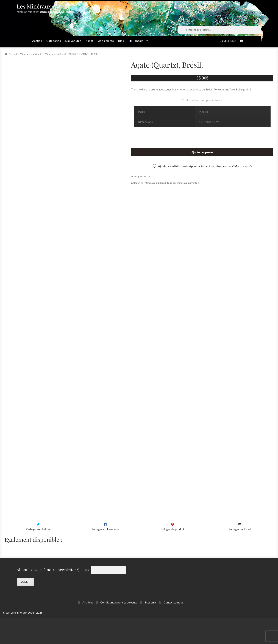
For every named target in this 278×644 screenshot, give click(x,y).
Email (87, 596)
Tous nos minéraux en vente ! (183, 183)
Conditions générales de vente (119, 629)
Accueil (37, 41)
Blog (121, 41)
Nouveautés (73, 41)
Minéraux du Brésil (55, 54)
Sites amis (151, 629)
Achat (89, 41)
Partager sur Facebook (105, 555)
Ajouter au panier (202, 152)
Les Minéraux (34, 6)
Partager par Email (240, 555)
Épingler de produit (173, 555)
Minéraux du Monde (31, 54)
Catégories (54, 41)
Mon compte (106, 41)
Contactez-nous (173, 629)
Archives (88, 629)
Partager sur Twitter (38, 555)
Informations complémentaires (202, 100)
